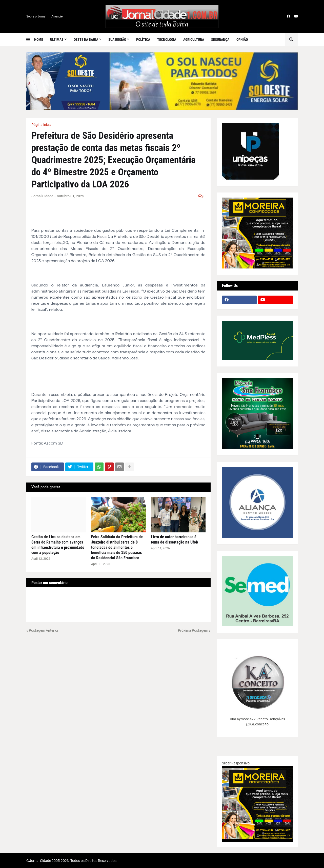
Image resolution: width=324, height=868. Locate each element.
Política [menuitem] (143, 40)
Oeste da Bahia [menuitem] (86, 40)
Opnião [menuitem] (242, 40)
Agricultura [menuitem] (194, 40)
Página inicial (42, 125)
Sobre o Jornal (36, 16)
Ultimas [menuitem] (57, 40)
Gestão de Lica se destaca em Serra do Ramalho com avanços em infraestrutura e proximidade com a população (58, 545)
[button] (30, 40)
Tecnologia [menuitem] (167, 40)
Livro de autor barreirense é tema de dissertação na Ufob (174, 539)
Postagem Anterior (44, 630)
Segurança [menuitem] (220, 40)
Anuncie (57, 16)
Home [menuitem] (39, 40)
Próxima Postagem (193, 630)
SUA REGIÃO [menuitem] (117, 40)
